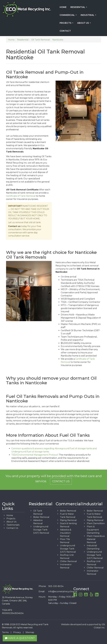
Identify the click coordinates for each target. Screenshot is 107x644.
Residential (79, 8)
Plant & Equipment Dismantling (93, 530)
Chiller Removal (68, 561)
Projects (67, 24)
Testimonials (13, 525)
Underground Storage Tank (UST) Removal (41, 530)
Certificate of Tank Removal (21, 196)
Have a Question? (20, 638)
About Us (85, 24)
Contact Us (61, 481)
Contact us (14, 226)
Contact (65, 31)
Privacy (17, 632)
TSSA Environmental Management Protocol (35, 455)
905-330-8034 (56, 586)
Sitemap (30, 632)
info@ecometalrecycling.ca (63, 592)
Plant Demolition (96, 523)
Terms (5, 632)
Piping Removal (68, 520)
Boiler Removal (41, 517)
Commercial (69, 16)
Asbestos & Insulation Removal (66, 533)
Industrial (89, 16)
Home (63, 7)
